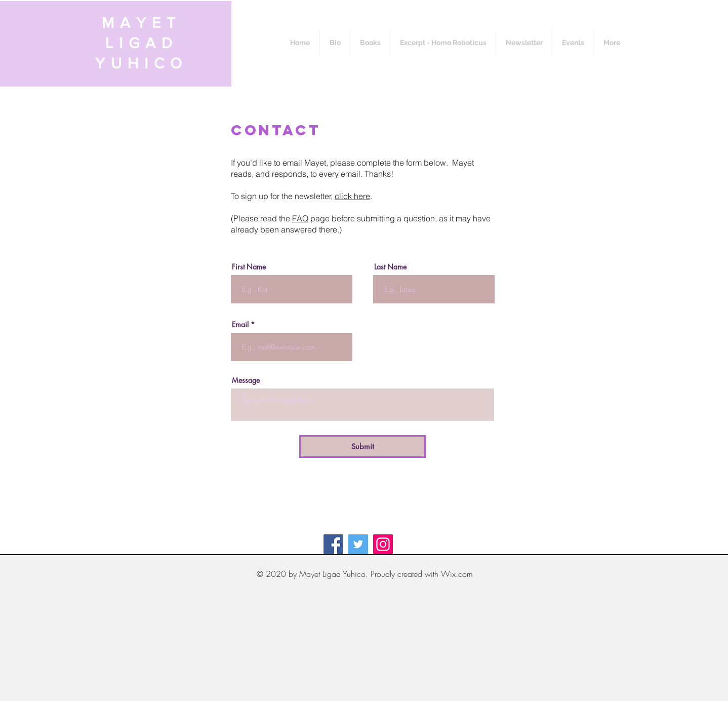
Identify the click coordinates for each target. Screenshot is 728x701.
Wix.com (457, 574)
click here (352, 196)
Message (246, 380)
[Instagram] (383, 544)
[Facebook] (333, 544)
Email (240, 325)
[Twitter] (358, 544)
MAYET (141, 23)
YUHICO (141, 63)
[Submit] (362, 446)
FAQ (300, 218)
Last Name (390, 267)
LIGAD (142, 43)
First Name (249, 267)
